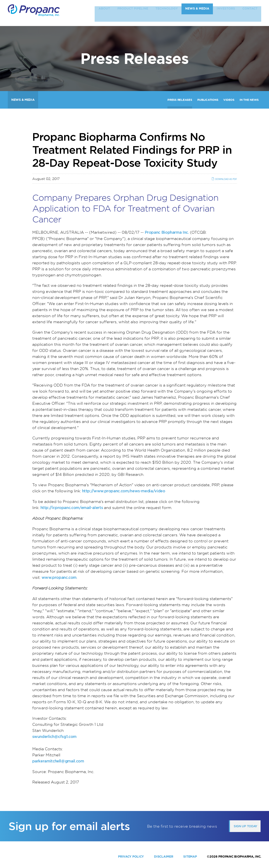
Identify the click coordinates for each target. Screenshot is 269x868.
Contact (250, 13)
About (104, 13)
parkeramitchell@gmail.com (58, 761)
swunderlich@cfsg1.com (54, 737)
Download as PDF (224, 179)
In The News (249, 100)
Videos (229, 100)
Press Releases (180, 100)
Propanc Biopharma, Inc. (240, 857)
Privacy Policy (131, 857)
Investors (226, 13)
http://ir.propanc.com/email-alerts (72, 508)
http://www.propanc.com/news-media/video (124, 491)
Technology (167, 13)
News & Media (197, 13)
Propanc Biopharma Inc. (167, 232)
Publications (208, 100)
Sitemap (190, 857)
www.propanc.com (59, 577)
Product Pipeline (133, 13)
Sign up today (246, 826)
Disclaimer (164, 857)
